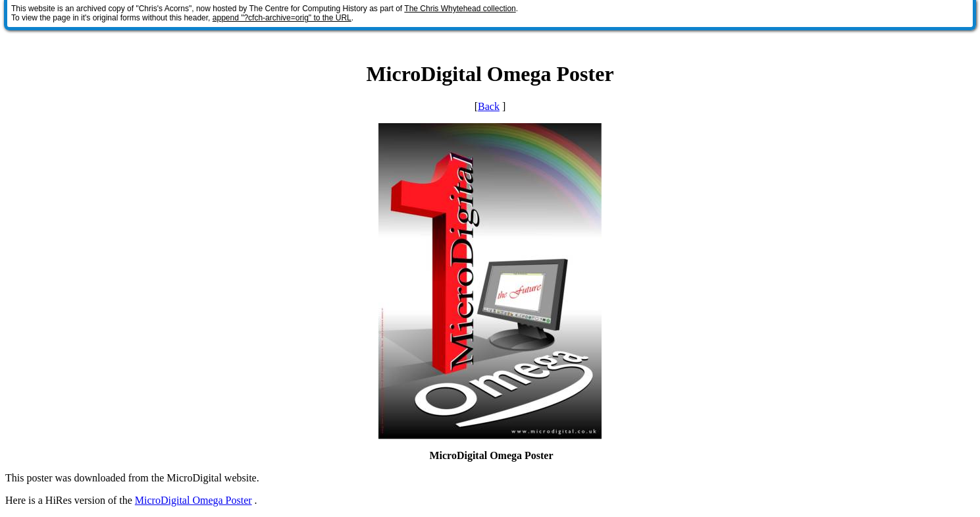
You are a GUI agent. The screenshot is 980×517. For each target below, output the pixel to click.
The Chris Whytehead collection (460, 9)
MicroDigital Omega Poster (193, 500)
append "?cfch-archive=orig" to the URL (282, 18)
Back (489, 106)
